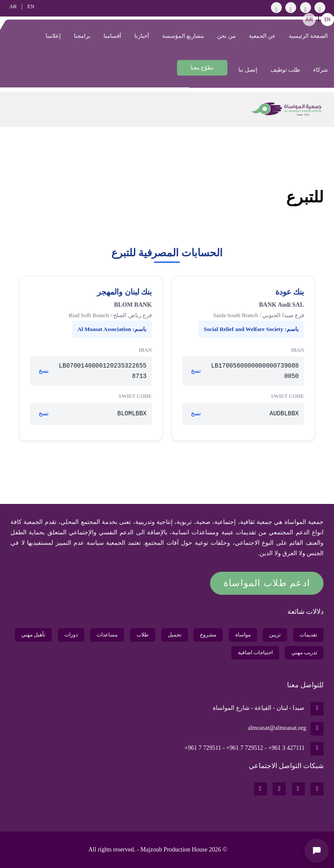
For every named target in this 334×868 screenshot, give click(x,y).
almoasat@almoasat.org (286, 728)
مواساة (243, 635)
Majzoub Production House (174, 850)
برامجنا (82, 36)
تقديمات (308, 635)
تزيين (275, 635)
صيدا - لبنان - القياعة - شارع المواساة (268, 708)
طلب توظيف (285, 70)
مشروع (208, 635)
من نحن (226, 36)
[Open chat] (317, 851)
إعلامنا (53, 36)
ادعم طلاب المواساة (267, 583)
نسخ (196, 371)
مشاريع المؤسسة (183, 36)
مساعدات (107, 635)
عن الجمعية (262, 36)
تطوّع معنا (202, 68)
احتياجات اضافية (255, 653)
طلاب (143, 635)
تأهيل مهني (33, 635)
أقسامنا (112, 36)
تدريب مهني (304, 653)
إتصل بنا (248, 70)
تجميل (175, 635)
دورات (71, 635)
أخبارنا (142, 36)
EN (31, 7)
